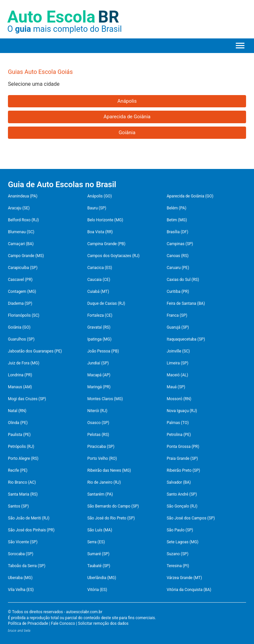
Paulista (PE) (19, 435)
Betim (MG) (177, 220)
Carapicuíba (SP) (23, 268)
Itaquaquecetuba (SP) (186, 339)
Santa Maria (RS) (23, 494)
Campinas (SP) (180, 244)
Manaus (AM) (20, 387)
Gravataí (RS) (99, 327)
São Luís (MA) (100, 530)
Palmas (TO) (178, 423)
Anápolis (127, 101)
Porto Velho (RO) (102, 458)
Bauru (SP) (97, 208)
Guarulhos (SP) (21, 339)
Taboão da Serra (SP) (27, 566)
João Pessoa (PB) (103, 351)
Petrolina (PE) (179, 435)
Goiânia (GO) (19, 327)
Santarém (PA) (100, 494)
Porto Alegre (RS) (23, 458)
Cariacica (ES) (100, 268)
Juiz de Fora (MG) (24, 363)
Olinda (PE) (18, 423)
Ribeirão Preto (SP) (183, 470)
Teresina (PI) (178, 566)
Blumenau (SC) (21, 232)
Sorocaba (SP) (21, 554)
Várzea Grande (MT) (184, 578)
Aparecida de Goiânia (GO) (190, 196)
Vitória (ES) (97, 590)
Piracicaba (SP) (101, 447)
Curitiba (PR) (178, 292)
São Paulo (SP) (180, 530)
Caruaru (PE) (178, 268)
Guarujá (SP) (178, 327)
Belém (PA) (177, 208)
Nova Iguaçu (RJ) (182, 411)
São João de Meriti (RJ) (29, 518)
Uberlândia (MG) (102, 578)
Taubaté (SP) (99, 566)
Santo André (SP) (182, 494)
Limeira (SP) (178, 363)
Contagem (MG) (22, 292)
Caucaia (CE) (99, 280)
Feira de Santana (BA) (186, 303)
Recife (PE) (18, 470)
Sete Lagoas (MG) (183, 542)
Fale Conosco (63, 623)
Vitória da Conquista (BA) (189, 590)
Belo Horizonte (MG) (105, 220)
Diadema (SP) (20, 303)
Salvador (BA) (179, 482)
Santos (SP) (18, 506)
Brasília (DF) (177, 232)
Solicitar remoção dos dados (103, 623)
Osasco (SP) (98, 423)
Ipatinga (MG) (99, 339)
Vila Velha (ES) (21, 590)
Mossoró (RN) (179, 399)
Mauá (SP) (176, 387)
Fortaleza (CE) (100, 315)
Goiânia (127, 133)
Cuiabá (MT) (98, 292)
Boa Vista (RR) (100, 232)
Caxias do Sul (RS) (183, 280)
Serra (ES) (96, 542)
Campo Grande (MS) (26, 256)
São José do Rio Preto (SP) (111, 518)
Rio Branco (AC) (22, 482)
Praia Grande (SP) (182, 458)
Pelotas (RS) (98, 435)
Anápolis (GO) (100, 196)
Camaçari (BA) (21, 244)
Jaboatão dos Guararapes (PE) (35, 351)
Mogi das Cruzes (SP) (27, 399)
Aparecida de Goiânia (127, 117)
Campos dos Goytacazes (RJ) (113, 256)
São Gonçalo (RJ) (182, 506)
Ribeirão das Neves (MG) (109, 470)
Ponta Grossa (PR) (183, 447)
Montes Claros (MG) (105, 399)
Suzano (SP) (178, 554)
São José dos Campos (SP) (191, 518)
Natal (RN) (17, 411)
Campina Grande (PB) (106, 244)
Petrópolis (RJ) (21, 447)
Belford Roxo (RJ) (23, 220)
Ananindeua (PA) (23, 196)
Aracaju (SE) (19, 208)
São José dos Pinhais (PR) (31, 530)
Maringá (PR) (99, 387)
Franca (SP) (177, 315)
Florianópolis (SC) (24, 315)
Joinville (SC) (178, 351)
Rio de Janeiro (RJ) (104, 482)
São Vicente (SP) (23, 542)
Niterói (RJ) (97, 411)
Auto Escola (63, 17)
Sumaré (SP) (98, 554)
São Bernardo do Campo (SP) (113, 506)
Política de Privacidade (28, 623)
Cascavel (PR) (20, 280)
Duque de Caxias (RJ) (106, 303)
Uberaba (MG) (20, 578)
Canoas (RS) (178, 256)
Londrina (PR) (20, 375)
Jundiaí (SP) (98, 363)
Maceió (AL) (177, 375)
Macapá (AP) (99, 375)
